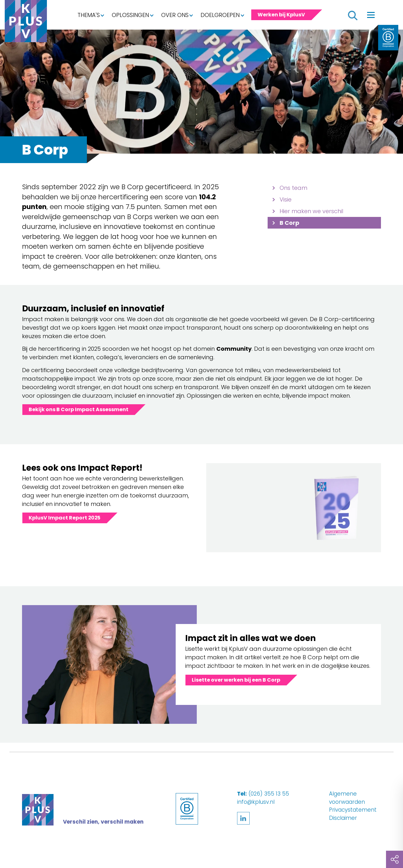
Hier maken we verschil (311, 211)
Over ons (175, 15)
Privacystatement (353, 810)
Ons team (293, 188)
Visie (286, 199)
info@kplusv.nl (256, 802)
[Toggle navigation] (371, 15)
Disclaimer (343, 818)
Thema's (89, 15)
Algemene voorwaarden (347, 798)
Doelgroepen (220, 15)
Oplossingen (130, 15)
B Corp (289, 223)
